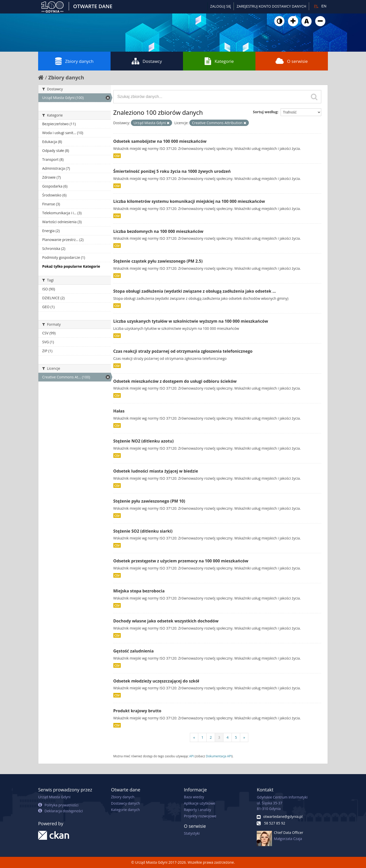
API (191, 756)
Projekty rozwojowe (200, 816)
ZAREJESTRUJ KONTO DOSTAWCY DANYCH (271, 6)
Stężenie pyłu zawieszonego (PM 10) (149, 501)
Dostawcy (147, 61)
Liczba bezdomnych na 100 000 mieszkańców (158, 231)
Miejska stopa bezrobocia (139, 591)
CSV (117, 156)
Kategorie (219, 61)
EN (324, 6)
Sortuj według (265, 112)
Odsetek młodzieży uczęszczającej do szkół (156, 681)
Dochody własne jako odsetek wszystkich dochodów (166, 621)
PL (316, 6)
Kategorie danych (125, 810)
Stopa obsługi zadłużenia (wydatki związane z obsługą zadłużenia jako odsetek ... (195, 291)
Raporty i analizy (198, 810)
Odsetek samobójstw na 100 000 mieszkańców (160, 141)
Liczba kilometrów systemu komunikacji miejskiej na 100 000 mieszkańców (189, 201)
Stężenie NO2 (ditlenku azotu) (144, 441)
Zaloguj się (221, 6)
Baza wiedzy (194, 797)
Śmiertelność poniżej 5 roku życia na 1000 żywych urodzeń (172, 171)
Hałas (119, 411)
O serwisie (292, 61)
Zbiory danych (74, 61)
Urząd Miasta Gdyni (54, 797)
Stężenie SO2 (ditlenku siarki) (143, 531)
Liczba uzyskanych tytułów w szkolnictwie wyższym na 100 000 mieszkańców (191, 321)
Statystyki (192, 833)
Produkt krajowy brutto (137, 711)
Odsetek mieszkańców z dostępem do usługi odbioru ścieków (175, 381)
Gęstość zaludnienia (134, 651)
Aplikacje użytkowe (200, 803)
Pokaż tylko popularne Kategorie (71, 266)
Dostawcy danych (125, 803)
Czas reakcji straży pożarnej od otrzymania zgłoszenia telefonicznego (183, 351)
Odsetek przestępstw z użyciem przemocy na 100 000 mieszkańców (181, 561)
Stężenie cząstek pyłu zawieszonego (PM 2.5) (158, 261)
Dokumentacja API (219, 756)
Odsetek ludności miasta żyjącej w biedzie (156, 471)
